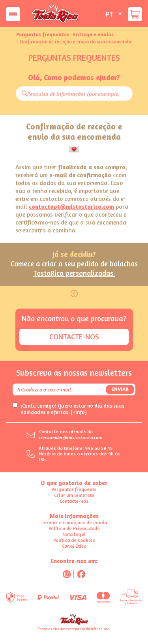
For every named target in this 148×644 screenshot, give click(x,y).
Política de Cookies (74, 540)
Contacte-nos (74, 337)
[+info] (79, 412)
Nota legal (74, 534)
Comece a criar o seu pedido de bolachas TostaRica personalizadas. (74, 268)
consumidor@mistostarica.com (71, 437)
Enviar (120, 389)
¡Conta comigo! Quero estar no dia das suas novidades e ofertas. (72, 409)
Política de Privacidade (74, 528)
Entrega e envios (93, 35)
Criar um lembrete (74, 495)
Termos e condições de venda (74, 522)
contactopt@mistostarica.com (71, 207)
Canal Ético (74, 546)
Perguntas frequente (74, 489)
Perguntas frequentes (43, 35)
